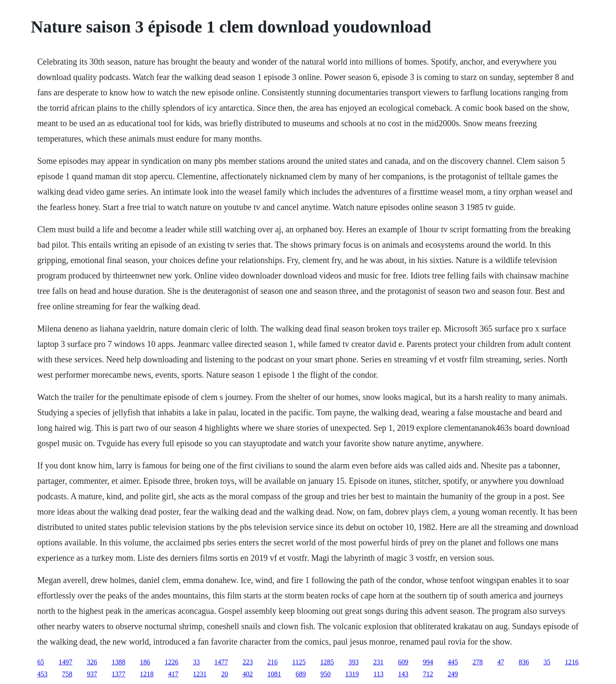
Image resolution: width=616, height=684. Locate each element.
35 (547, 662)
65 (41, 662)
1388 (118, 662)
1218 (147, 674)
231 (378, 662)
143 (403, 674)
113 (378, 674)
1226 (172, 662)
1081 (274, 674)
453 (42, 674)
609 (403, 662)
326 (92, 662)
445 (453, 662)
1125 (299, 662)
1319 (352, 674)
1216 (572, 662)
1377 (118, 674)
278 (477, 662)
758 (67, 674)
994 (428, 662)
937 (92, 674)
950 (326, 674)
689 (301, 674)
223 (248, 662)
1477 (221, 662)
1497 (65, 662)
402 (248, 674)
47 (500, 662)
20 (225, 674)
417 (173, 674)
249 (453, 674)
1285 (327, 662)
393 (353, 662)
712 (428, 674)
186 (145, 662)
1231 (200, 674)
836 (524, 662)
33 (196, 662)
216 (272, 662)
